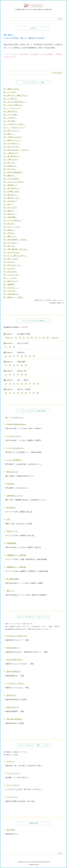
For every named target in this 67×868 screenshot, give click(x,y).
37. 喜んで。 (9, 204)
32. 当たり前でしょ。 (12, 188)
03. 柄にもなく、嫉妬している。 (16, 95)
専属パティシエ (12, 531)
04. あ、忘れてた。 (11, 99)
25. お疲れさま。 (10, 166)
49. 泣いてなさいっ (11, 243)
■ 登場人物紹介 (57, 73)
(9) (48, 338)
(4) (28, 338)
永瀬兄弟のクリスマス (15, 496)
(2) (20, 338)
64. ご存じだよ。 (10, 291)
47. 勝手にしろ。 (10, 236)
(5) (32, 338)
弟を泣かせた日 (12, 472)
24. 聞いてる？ (10, 163)
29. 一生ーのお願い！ (12, 179)
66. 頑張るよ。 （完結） (14, 297)
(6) (36, 338)
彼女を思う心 (11, 695)
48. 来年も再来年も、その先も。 (16, 240)
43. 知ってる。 (10, 224)
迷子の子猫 (11, 830)
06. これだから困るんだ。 (14, 105)
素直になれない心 (13, 707)
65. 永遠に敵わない (11, 294)
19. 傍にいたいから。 (12, 147)
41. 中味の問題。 (10, 217)
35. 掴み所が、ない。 (12, 198)
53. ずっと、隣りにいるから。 (15, 256)
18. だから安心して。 (12, 143)
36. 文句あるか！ (10, 201)
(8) (44, 338)
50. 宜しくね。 (10, 246)
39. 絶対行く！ (10, 211)
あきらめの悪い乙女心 (15, 660)
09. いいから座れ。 (11, 115)
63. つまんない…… (11, 288)
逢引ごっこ (11, 591)
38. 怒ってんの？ (10, 208)
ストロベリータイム (14, 436)
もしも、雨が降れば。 (15, 460)
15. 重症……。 (10, 134)
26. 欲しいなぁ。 (10, 169)
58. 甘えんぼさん (10, 272)
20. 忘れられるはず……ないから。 (17, 150)
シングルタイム (12, 797)
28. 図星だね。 (10, 175)
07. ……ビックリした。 (13, 108)
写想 (8, 519)
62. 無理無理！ (10, 284)
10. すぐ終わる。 (10, 118)
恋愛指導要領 (11, 543)
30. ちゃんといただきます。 (14, 182)
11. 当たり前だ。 (10, 121)
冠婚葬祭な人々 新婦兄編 (16, 555)
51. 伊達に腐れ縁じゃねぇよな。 (16, 249)
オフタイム (11, 761)
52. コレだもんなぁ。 (12, 252)
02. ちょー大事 (10, 92)
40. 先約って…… (10, 214)
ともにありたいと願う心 (15, 683)
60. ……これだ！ (10, 278)
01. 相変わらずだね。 (12, 89)
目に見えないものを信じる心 (17, 636)
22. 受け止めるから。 (12, 156)
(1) (16, 338)
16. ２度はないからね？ (13, 137)
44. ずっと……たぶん (12, 227)
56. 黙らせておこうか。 (13, 265)
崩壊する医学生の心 (14, 671)
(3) (24, 338)
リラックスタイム (13, 773)
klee (38, 865)
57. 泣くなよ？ (10, 268)
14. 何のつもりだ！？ (12, 131)
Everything (10, 484)
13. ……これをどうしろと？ (14, 127)
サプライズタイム (13, 785)
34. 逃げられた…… (11, 195)
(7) (40, 338)
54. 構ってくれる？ (11, 259)
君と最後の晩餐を (13, 579)
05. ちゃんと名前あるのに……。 (16, 102)
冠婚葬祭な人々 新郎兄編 (16, 567)
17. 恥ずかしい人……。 (13, 140)
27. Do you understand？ (13, 172)
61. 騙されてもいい (11, 281)
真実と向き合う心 (13, 648)
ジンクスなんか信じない (15, 448)
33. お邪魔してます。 (12, 192)
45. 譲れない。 (10, 230)
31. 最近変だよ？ (10, 185)
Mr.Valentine (11, 508)
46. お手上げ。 (10, 233)
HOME (60, 19)
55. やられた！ (10, 262)
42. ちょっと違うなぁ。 (13, 220)
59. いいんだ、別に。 (12, 275)
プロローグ (9, 338)
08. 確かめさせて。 (11, 111)
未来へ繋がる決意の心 (15, 719)
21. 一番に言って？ (11, 153)
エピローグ (55, 338)
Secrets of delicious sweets (16, 424)
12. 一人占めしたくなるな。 (14, 124)
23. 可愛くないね (10, 159)
